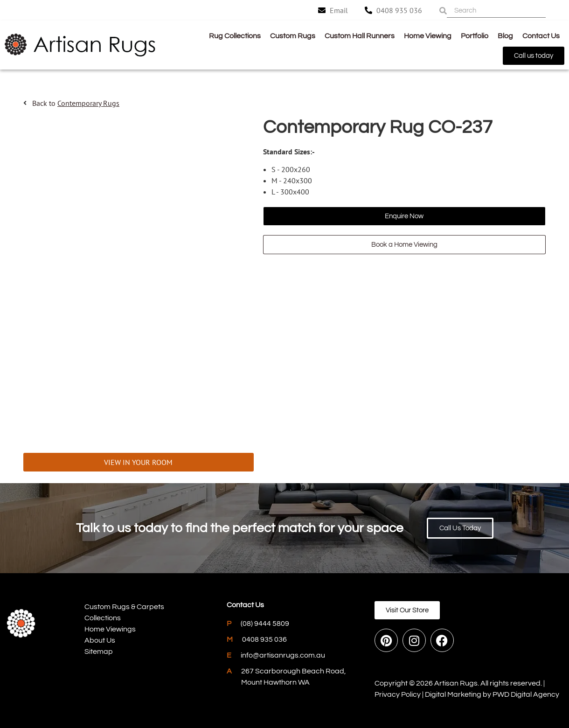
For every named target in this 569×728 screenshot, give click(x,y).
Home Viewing (428, 36)
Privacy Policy (398, 694)
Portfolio (475, 36)
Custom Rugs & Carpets (124, 607)
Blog (505, 36)
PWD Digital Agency (526, 694)
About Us (100, 640)
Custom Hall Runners (360, 36)
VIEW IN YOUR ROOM (138, 462)
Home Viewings (110, 629)
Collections (103, 618)
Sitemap (99, 652)
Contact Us (541, 36)
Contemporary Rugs (88, 103)
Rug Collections (235, 36)
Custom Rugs (293, 36)
